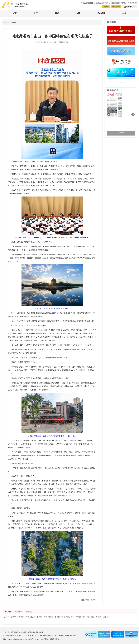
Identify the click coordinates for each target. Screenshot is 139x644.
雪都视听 (101, 13)
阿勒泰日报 (114, 90)
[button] (109, 114)
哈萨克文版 (116, 7)
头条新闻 (13, 22)
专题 (78, 13)
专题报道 (113, 22)
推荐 (36, 13)
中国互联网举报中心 (88, 3)
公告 (125, 13)
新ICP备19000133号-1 (47, 636)
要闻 (57, 13)
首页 (14, 13)
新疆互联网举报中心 (103, 3)
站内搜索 (106, 7)
